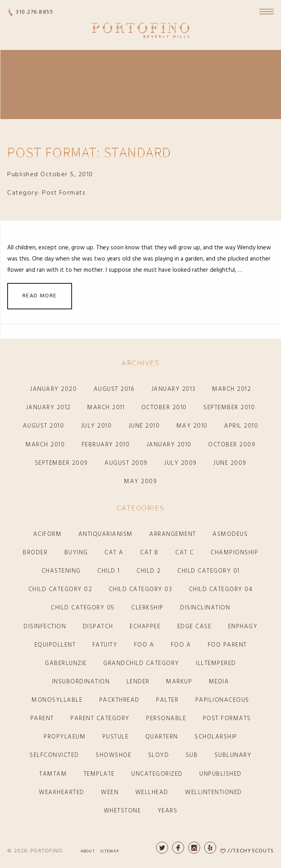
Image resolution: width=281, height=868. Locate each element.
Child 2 (149, 571)
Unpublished (221, 774)
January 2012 (48, 408)
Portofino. (47, 851)
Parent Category (100, 719)
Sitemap (109, 851)
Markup (179, 682)
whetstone (122, 811)
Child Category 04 (221, 589)
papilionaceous (222, 700)
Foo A (144, 645)
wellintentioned (214, 792)
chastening (61, 571)
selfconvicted (54, 755)
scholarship (216, 737)
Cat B (150, 553)
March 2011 (106, 408)
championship (234, 553)
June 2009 (230, 463)
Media (219, 682)
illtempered (216, 663)
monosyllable (57, 700)
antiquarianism (106, 534)
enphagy (243, 627)
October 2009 (232, 445)
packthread (119, 700)
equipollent (55, 645)
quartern (162, 737)
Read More (40, 296)
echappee (145, 627)
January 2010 (169, 445)
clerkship (148, 608)
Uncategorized (157, 774)
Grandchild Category (141, 663)
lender (138, 682)
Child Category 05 (83, 608)
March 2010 (45, 445)
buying (76, 553)
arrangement (173, 534)
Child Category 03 (141, 589)
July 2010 (96, 426)
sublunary (233, 755)
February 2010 (106, 445)
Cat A (114, 553)
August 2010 (44, 426)
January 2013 (174, 389)
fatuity (105, 645)
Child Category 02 (60, 589)
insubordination (81, 682)
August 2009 (126, 463)
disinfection (45, 627)
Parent (42, 719)
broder (35, 553)
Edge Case (195, 627)
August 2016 (114, 389)
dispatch (98, 627)
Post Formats (64, 193)
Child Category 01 (209, 571)
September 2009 (61, 463)
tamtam (53, 774)
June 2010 (144, 426)
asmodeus (230, 534)
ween (110, 792)
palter (167, 700)
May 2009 (140, 482)
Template (99, 774)
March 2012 (232, 389)
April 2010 (241, 426)
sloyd (159, 755)
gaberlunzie (66, 663)
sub (192, 755)
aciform (48, 534)
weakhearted (62, 792)
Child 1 (109, 571)
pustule (116, 737)
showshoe (113, 755)
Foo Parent (227, 645)
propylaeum (65, 737)
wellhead (152, 792)
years (168, 811)
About (88, 851)
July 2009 (181, 463)
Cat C (185, 553)
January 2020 (53, 389)
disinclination (205, 608)
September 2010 (229, 408)
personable (166, 719)
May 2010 (192, 426)
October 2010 (164, 408)
